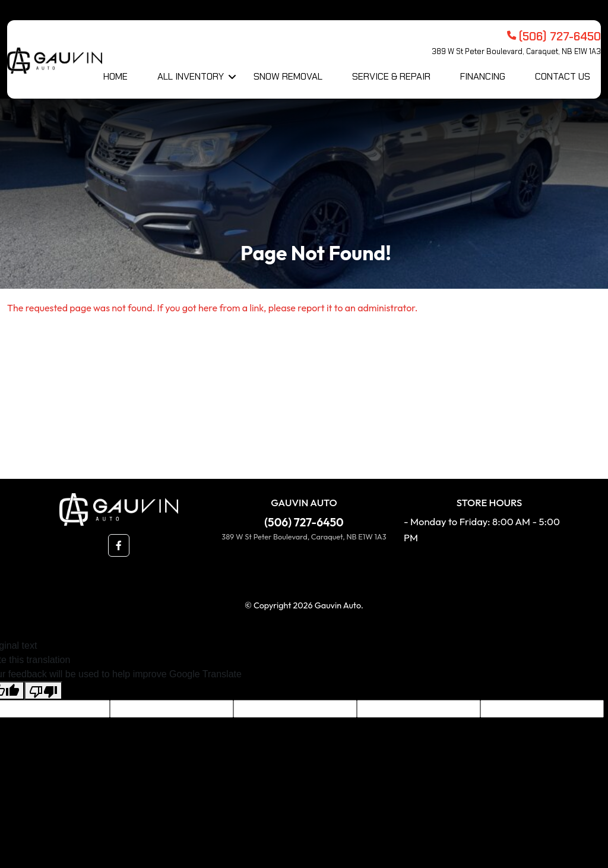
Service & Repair (391, 76)
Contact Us (563, 76)
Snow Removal (288, 76)
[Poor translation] (43, 691)
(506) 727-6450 (304, 522)
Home (115, 76)
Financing (483, 76)
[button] (119, 545)
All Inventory (191, 76)
